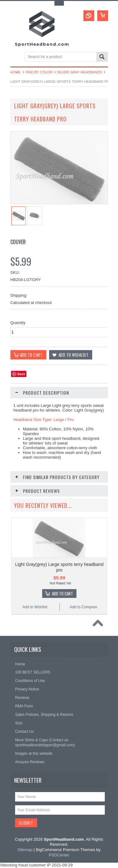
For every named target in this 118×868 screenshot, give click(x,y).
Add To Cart (62, 594)
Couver (18, 242)
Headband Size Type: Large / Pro (44, 420)
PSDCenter (59, 855)
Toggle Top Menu (59, 3)
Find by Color (39, 72)
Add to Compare (83, 607)
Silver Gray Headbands (79, 72)
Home (16, 72)
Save (21, 374)
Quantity (18, 323)
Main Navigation (16, 57)
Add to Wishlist (35, 607)
